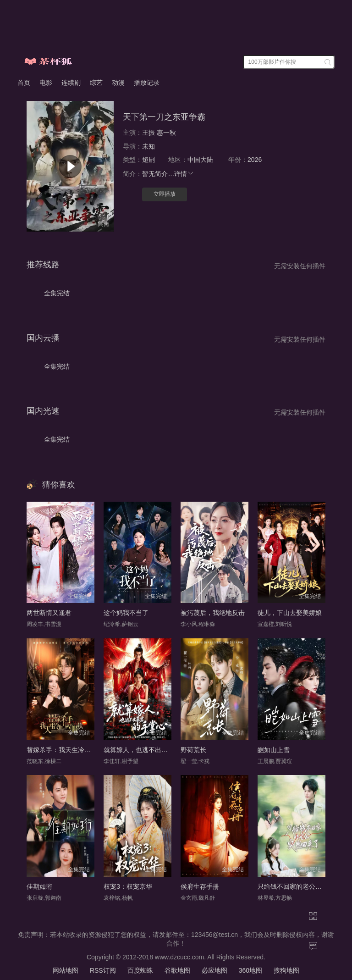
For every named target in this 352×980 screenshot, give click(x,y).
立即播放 (165, 194)
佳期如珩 (39, 886)
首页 (24, 83)
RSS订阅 (103, 970)
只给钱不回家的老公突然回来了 (302, 886)
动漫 (118, 83)
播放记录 (147, 83)
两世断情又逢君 (49, 613)
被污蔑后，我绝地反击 (213, 613)
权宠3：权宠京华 (128, 886)
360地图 (250, 970)
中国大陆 (200, 160)
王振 (148, 133)
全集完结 (57, 293)
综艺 (96, 83)
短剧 (148, 160)
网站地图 (66, 970)
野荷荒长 (193, 750)
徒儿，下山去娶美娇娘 (290, 613)
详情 (184, 174)
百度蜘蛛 (140, 970)
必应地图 (214, 970)
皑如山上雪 (274, 750)
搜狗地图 (286, 970)
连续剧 (71, 83)
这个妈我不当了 (126, 613)
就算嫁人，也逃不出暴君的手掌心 (152, 750)
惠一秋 (166, 133)
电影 (46, 83)
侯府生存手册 (200, 886)
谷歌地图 (177, 970)
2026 (255, 160)
